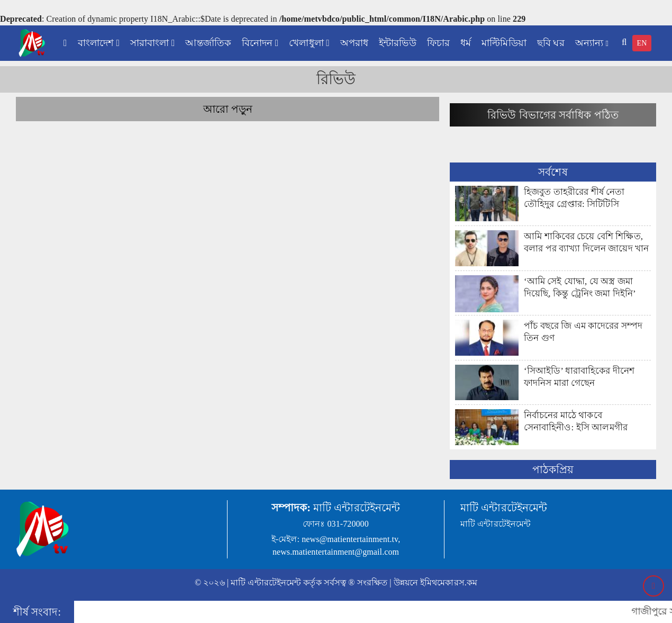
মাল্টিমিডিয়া (504, 43)
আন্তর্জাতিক (208, 43)
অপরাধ (354, 43)
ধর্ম (466, 43)
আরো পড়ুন (228, 109)
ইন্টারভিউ (398, 43)
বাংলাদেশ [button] (99, 43)
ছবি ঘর (551, 43)
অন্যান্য (592, 43)
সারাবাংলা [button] (152, 43)
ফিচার (438, 43)
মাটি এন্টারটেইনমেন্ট (266, 583)
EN (642, 43)
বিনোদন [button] (260, 43)
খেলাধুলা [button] (309, 43)
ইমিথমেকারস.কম (449, 583)
